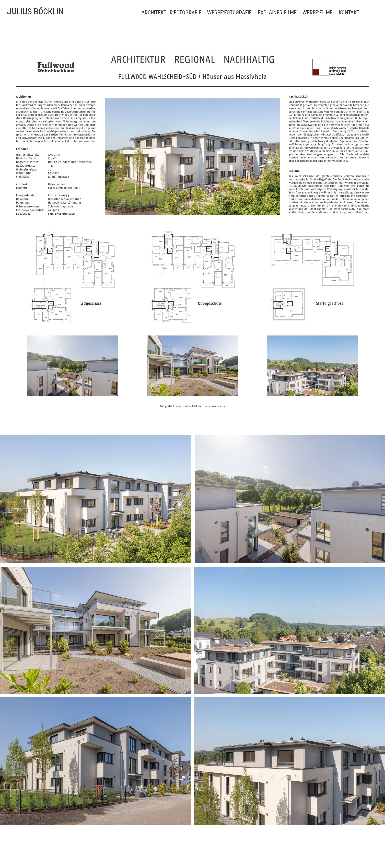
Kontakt (349, 12)
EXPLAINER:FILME (277, 12)
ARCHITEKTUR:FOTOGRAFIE (171, 12)
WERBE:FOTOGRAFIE (229, 12)
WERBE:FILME (317, 12)
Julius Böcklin (35, 11)
